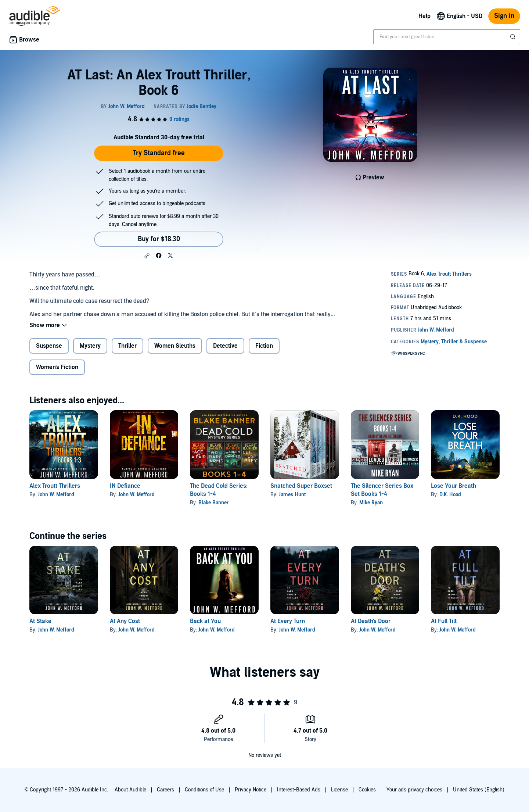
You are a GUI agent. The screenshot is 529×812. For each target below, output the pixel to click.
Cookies (367, 790)
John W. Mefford (56, 495)
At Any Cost (125, 621)
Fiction (264, 346)
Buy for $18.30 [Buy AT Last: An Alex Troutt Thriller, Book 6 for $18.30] (159, 239)
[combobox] (447, 37)
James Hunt (292, 495)
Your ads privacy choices (414, 790)
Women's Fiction (57, 367)
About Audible (130, 790)
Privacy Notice (251, 790)
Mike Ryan (371, 503)
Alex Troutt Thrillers (55, 486)
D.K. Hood (450, 495)
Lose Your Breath (454, 486)
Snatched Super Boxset (301, 486)
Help (424, 16)
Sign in (504, 16)
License (339, 790)
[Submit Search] (514, 37)
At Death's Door (371, 621)
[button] (147, 256)
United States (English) (479, 790)
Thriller (127, 346)
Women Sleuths (175, 346)
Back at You (205, 621)
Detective (225, 346)
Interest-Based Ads (299, 790)
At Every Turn (288, 621)
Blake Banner (214, 503)
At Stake (40, 621)
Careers (165, 790)
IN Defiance (125, 486)
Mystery (90, 346)
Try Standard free (159, 153)
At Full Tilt (444, 621)
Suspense (49, 346)
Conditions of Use (204, 790)
